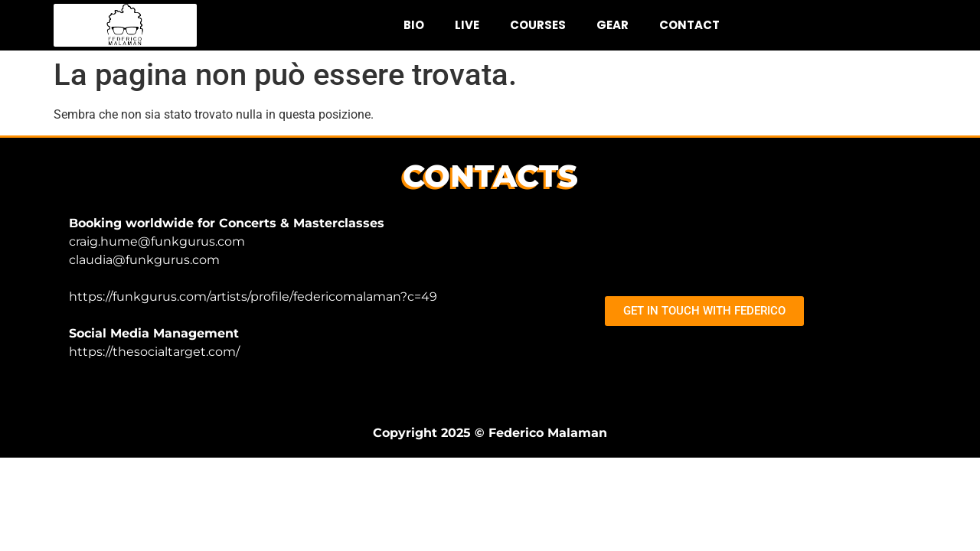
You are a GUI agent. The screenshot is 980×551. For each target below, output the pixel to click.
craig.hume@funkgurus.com (157, 241)
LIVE (467, 25)
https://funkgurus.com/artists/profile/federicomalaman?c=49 (253, 297)
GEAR (612, 25)
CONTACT (689, 25)
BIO (414, 25)
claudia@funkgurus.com (144, 260)
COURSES (538, 25)
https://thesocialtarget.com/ (154, 352)
